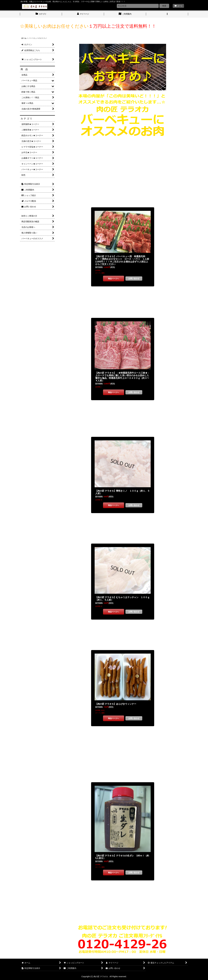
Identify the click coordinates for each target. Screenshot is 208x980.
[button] (167, 14)
